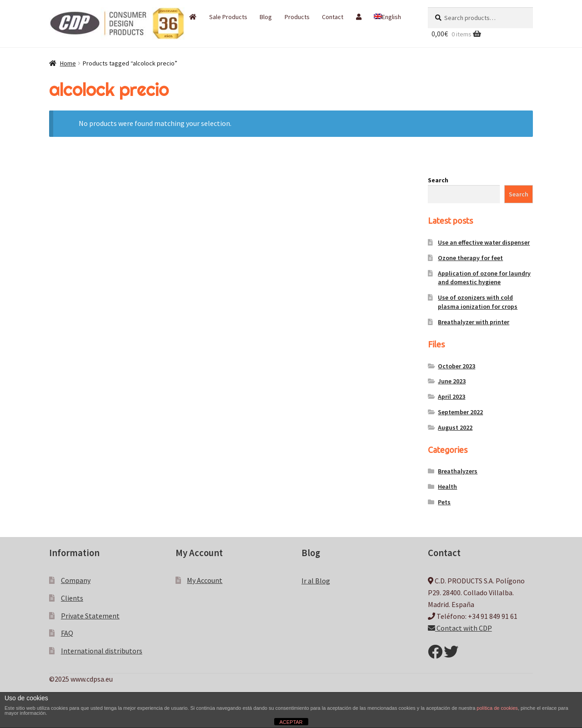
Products (297, 17)
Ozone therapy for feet (470, 258)
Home (68, 63)
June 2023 (452, 381)
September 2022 (460, 412)
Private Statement (90, 616)
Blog (266, 17)
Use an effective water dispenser (484, 242)
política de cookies (497, 708)
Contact (333, 17)
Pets (444, 502)
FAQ (67, 633)
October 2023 (457, 366)
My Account (205, 580)
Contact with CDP (460, 628)
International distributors (102, 651)
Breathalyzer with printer (474, 322)
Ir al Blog (316, 581)
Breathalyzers (458, 471)
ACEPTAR (291, 722)
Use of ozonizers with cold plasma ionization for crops (478, 302)
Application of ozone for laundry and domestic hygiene (484, 278)
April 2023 (452, 397)
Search (438, 180)
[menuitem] (388, 17)
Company (76, 580)
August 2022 (455, 427)
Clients (72, 598)
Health (447, 487)
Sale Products (228, 17)
